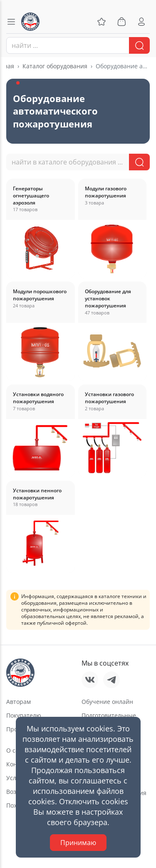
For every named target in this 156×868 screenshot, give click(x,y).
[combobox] (78, 45)
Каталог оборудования (55, 66)
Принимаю (78, 843)
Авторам (19, 702)
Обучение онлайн (107, 702)
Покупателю (24, 715)
